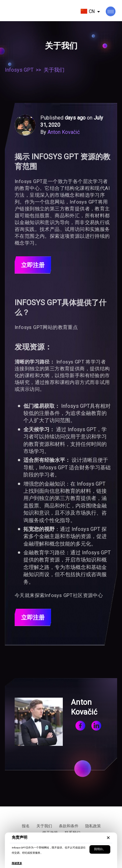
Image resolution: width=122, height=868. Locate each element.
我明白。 (100, 849)
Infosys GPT (19, 70)
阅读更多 (17, 863)
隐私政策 (93, 826)
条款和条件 (69, 826)
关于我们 (44, 826)
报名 (26, 826)
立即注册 (33, 265)
